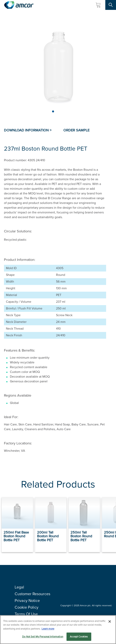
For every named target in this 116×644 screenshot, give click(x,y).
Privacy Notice (27, 601)
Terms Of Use (26, 614)
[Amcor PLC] (19, 5)
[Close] (110, 622)
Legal (19, 587)
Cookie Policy (27, 607)
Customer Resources (32, 594)
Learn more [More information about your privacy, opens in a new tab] (48, 629)
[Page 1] (53, 111)
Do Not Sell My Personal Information (43, 637)
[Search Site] (111, 5)
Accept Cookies (79, 637)
